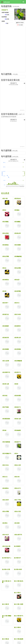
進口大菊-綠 (5, 639)
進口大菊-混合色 (19, 581)
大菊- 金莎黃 (6, 361)
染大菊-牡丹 (17, 558)
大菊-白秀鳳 (5, 512)
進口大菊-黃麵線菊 (7, 616)
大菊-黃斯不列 (6, 372)
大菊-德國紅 (17, 222)
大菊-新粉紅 (5, 245)
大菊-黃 (4, 291)
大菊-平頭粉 (5, 407)
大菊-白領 (17, 477)
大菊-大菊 (5, 199)
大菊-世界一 (5, 303)
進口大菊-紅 (17, 593)
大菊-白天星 (17, 512)
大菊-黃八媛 (5, 384)
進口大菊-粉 (17, 627)
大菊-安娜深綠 (6, 442)
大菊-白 (16, 454)
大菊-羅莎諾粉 (6, 419)
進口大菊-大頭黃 (19, 604)
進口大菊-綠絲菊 (19, 639)
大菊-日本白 (5, 465)
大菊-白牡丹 (5, 535)
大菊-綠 (4, 430)
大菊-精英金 (5, 280)
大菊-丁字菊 (17, 500)
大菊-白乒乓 (17, 488)
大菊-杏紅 (5, 396)
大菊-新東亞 (17, 326)
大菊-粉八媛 (17, 419)
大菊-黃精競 (5, 349)
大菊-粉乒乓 (17, 407)
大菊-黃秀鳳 (17, 291)
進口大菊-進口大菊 (7, 582)
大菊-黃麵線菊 (18, 361)
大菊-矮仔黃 (5, 338)
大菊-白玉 (5, 477)
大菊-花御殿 (17, 245)
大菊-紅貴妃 (5, 233)
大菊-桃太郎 (17, 233)
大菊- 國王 (17, 523)
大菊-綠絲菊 (17, 430)
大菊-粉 (16, 384)
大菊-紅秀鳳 (5, 256)
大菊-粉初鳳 (17, 396)
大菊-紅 (4, 210)
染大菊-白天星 (6, 569)
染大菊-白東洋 (18, 569)
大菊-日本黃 (17, 314)
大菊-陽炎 (17, 210)
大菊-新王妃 (5, 314)
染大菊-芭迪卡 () (7, 558)
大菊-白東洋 (5, 500)
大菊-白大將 (17, 465)
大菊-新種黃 (5, 326)
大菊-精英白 (5, 488)
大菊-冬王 (17, 303)
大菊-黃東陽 (17, 349)
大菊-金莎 (17, 280)
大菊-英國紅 (5, 222)
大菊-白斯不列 (18, 535)
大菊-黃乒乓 (17, 372)
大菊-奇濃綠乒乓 (7, 454)
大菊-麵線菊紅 (18, 256)
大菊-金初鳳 (17, 268)
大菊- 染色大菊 (6, 546)
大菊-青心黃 (17, 338)
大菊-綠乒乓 (17, 442)
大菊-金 (4, 268)
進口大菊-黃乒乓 (19, 616)
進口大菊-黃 (5, 604)
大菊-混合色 (17, 199)
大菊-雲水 (5, 523)
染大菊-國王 (17, 546)
